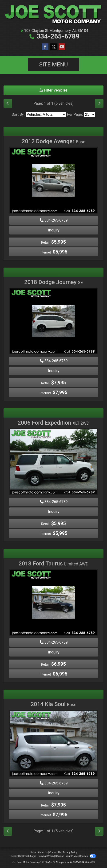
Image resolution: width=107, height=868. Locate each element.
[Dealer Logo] (53, 15)
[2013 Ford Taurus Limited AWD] (53, 603)
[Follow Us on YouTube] (62, 47)
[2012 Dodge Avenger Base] (53, 181)
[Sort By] (46, 114)
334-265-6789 (58, 36)
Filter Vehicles (54, 90)
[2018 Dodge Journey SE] (53, 322)
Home (33, 852)
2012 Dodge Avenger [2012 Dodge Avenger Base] (54, 141)
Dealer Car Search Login (23, 856)
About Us (43, 852)
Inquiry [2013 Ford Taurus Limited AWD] (54, 652)
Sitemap (60, 856)
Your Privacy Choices (81, 856)
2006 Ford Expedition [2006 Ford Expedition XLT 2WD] (53, 423)
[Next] (99, 104)
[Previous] (8, 104)
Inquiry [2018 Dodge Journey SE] (54, 371)
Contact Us (55, 852)
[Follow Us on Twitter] (54, 47)
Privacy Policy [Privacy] (70, 852)
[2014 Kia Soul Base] (53, 744)
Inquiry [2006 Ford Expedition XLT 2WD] (54, 512)
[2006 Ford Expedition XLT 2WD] (53, 463)
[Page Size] (89, 114)
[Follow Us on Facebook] (45, 47)
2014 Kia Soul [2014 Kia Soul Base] (53, 704)
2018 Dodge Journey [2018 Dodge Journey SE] (53, 282)
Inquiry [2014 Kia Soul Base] (54, 793)
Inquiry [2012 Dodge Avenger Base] (54, 230)
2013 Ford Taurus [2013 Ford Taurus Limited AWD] (53, 564)
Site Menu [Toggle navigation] (54, 65)
